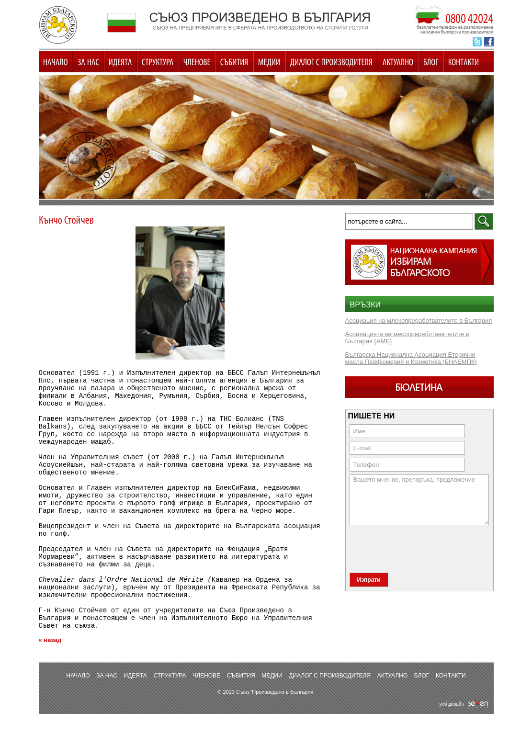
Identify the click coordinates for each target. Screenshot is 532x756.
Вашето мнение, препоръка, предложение (419, 500)
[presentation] (422, 548)
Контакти (451, 714)
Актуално (392, 714)
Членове (206, 714)
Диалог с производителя (330, 714)
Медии (272, 714)
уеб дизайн (464, 743)
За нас (107, 714)
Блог (422, 714)
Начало (78, 714)
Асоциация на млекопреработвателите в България (419, 321)
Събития (241, 714)
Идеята (135, 714)
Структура (170, 714)
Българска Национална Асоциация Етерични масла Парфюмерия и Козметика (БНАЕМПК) (411, 358)
